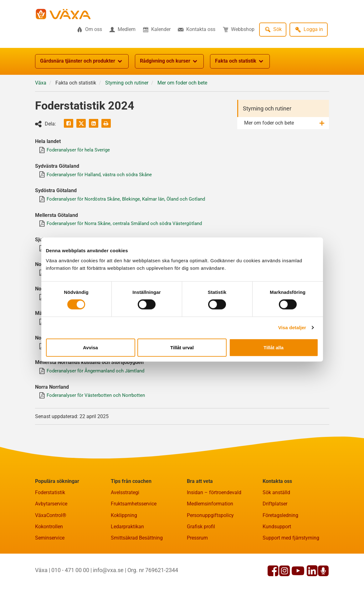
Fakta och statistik (240, 61)
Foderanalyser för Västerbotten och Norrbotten (99, 404)
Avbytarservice (51, 512)
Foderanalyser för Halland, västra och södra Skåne (103, 175)
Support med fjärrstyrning (291, 547)
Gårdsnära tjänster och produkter (82, 61)
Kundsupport (277, 535)
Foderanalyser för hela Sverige (81, 150)
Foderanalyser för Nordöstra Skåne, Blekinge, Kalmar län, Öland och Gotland (131, 201)
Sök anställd (276, 501)
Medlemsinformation (210, 512)
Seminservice (50, 547)
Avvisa (90, 347)
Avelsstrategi (125, 501)
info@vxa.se (108, 579)
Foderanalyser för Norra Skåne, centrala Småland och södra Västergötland (130, 226)
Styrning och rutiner (267, 108)
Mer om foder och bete (269, 123)
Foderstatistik (50, 501)
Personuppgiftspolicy (210, 524)
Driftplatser (275, 512)
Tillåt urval (182, 347)
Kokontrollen (49, 535)
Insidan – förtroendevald (214, 501)
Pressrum (197, 547)
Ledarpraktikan (127, 535)
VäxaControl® (51, 524)
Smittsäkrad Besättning (137, 547)
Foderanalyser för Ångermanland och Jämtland (100, 378)
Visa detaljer (292, 328)
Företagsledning (280, 524)
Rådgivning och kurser (169, 61)
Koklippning (124, 524)
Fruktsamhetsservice (134, 512)
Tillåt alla (274, 347)
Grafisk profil (201, 535)
